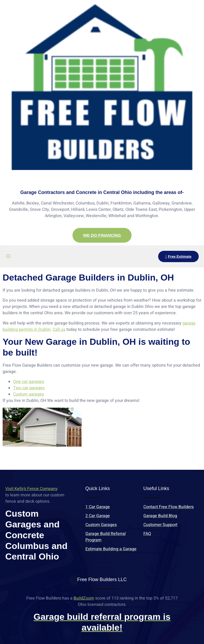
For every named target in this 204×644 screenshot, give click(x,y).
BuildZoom (84, 598)
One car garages (29, 382)
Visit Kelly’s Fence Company (31, 489)
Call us (59, 330)
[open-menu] (8, 257)
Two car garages (29, 388)
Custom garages (29, 395)
